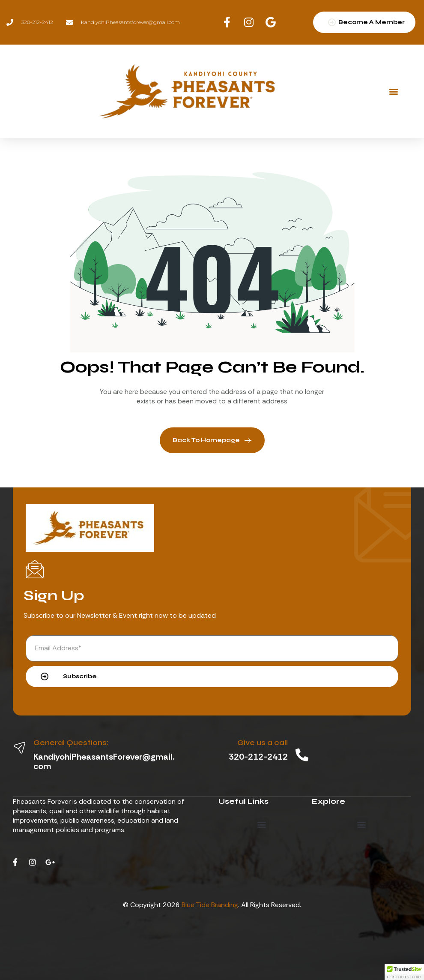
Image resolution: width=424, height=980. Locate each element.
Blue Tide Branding (210, 905)
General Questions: (71, 743)
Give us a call (263, 743)
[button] (394, 91)
